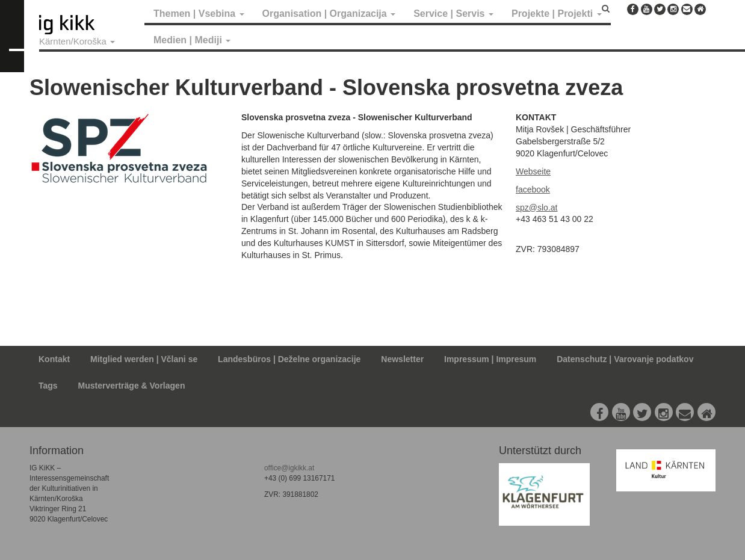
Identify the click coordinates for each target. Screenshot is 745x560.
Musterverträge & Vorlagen (132, 386)
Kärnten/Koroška (77, 41)
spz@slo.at (536, 208)
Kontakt (54, 359)
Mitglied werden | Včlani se (144, 359)
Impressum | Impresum (490, 359)
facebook (533, 189)
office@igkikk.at (289, 468)
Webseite (533, 171)
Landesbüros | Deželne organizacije (289, 359)
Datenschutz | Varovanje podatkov (625, 359)
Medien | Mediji (192, 40)
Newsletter (402, 359)
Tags (48, 386)
